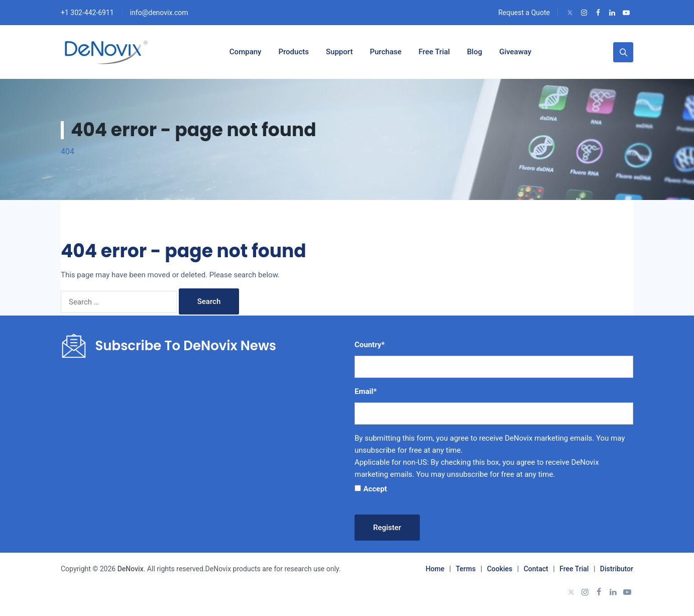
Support (339, 52)
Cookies (500, 569)
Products (294, 52)
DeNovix (129, 569)
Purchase (385, 52)
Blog (475, 52)
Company (246, 52)
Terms (466, 569)
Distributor (617, 569)
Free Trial (434, 52)
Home (435, 569)
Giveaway (515, 52)
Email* (366, 391)
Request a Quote (524, 13)
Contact (536, 569)
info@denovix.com (159, 13)
